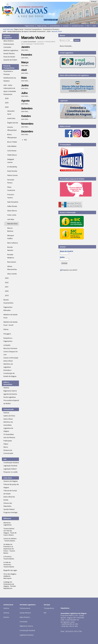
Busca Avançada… (66, 46)
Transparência (49, 608)
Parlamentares (25, 608)
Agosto (25, 101)
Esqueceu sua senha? (69, 270)
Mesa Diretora (25, 617)
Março (25, 62)
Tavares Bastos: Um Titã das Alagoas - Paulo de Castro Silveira (10, 532)
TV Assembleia (65, 145)
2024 (49, 31)
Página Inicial (30, 26)
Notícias (6, 613)
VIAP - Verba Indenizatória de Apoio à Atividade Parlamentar (24, 31)
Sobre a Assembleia (8, 383)
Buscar (63, 35)
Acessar (94, 1)
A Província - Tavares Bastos (9, 558)
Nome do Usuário (67, 251)
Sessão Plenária (25, 613)
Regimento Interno (26, 626)
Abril (24, 70)
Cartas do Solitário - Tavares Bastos (10, 540)
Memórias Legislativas (8, 524)
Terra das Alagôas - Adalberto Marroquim (10, 576)
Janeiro (25, 47)
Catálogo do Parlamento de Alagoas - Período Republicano (10, 585)
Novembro (27, 124)
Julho (24, 93)
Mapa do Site (42, 26)
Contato (66, 26)
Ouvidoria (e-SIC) (78, 26)
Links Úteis (8, 478)
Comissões (23, 622)
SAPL (94, 26)
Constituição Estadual (27, 630)
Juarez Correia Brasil (30, 42)
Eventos (6, 617)
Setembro (27, 108)
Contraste (85, 23)
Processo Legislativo (8, 37)
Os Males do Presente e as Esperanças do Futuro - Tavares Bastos (9, 549)
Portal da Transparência (33, 29)
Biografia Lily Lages (10, 570)
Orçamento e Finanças (51, 29)
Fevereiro (27, 55)
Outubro (26, 116)
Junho (25, 85)
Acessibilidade (55, 26)
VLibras (93, 23)
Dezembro (27, 131)
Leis (5, 459)
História (6, 608)
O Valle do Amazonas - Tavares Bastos (9, 565)
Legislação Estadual (27, 635)
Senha (62, 257)
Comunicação (9, 409)
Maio (24, 78)
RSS (88, 26)
